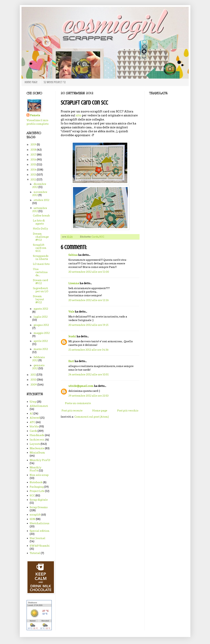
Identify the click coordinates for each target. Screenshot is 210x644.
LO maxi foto (41, 264)
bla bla (34, 426)
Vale (71, 312)
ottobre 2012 (41, 200)
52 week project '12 (55, 82)
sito (79, 115)
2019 (34, 145)
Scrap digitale (39, 500)
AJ (31, 413)
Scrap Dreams (39, 507)
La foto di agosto (39, 222)
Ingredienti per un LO (41, 290)
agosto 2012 (41, 309)
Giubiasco (32, 602)
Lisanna (74, 283)
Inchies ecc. (37, 440)
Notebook (36, 482)
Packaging (37, 487)
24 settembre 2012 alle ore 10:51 (89, 375)
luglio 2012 (41, 317)
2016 (34, 160)
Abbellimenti (39, 406)
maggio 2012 (42, 333)
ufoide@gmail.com (81, 386)
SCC (102, 237)
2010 (34, 380)
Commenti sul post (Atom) (92, 417)
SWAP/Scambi (40, 546)
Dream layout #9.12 (38, 299)
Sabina (73, 255)
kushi (72, 336)
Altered (35, 418)
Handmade (37, 435)
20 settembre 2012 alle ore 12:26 (89, 300)
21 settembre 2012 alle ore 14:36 (88, 350)
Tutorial (35, 553)
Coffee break (41, 216)
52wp (33, 402)
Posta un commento (78, 403)
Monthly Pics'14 (36, 469)
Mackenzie (37, 448)
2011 (34, 375)
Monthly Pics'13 (40, 460)
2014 (34, 170)
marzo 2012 (41, 349)
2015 (34, 165)
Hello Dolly (41, 229)
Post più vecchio (128, 411)
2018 (34, 150)
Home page (31, 82)
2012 (34, 180)
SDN (32, 519)
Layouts (35, 444)
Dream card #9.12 (40, 282)
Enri (71, 361)
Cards (95, 237)
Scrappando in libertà (41, 257)
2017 (34, 155)
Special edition (40, 531)
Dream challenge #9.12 (41, 237)
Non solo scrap (39, 475)
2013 (34, 175)
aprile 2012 (41, 341)
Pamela (35, 115)
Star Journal (38, 538)
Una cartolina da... (40, 272)
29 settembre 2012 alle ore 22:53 (88, 396)
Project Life (37, 491)
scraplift (35, 515)
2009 (34, 385)
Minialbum (37, 453)
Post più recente (72, 411)
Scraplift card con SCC (40, 248)
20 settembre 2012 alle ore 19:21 (88, 325)
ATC (32, 422)
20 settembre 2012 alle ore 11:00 (89, 272)
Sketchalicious (39, 523)
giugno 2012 (41, 325)
